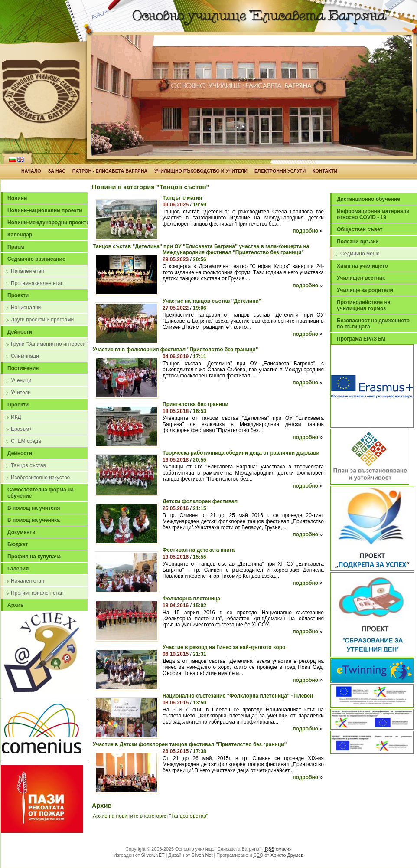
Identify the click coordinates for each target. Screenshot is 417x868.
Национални (26, 308)
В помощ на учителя (34, 508)
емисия (278, 849)
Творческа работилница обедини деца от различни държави (241, 453)
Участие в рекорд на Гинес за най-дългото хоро (224, 647)
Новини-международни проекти (49, 223)
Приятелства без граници (195, 404)
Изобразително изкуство (40, 478)
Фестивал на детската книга (199, 550)
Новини (17, 198)
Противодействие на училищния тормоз (364, 305)
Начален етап (27, 271)
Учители (21, 393)
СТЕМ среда (26, 441)
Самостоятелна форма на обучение (41, 493)
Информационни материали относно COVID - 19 (373, 214)
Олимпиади (25, 356)
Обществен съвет (360, 229)
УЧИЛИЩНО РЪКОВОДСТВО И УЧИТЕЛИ (201, 171)
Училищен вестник (361, 278)
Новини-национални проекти (45, 210)
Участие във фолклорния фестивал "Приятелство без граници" (175, 350)
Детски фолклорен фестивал (200, 501)
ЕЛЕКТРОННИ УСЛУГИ (280, 171)
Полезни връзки (358, 242)
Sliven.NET (153, 855)
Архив (15, 605)
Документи (21, 532)
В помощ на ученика (34, 520)
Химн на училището (362, 266)
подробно (305, 231)
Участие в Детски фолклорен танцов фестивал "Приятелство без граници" (190, 744)
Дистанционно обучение (368, 199)
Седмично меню (360, 254)
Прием (16, 247)
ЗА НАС (57, 171)
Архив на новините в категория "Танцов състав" (150, 816)
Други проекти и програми (42, 320)
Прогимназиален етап (37, 283)
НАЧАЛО (31, 171)
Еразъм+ (21, 429)
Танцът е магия (182, 198)
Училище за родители (365, 290)
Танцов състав (28, 465)
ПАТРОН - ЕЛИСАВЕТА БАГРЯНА (110, 171)
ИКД (16, 417)
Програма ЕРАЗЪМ (361, 339)
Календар (20, 235)
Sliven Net (202, 855)
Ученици (21, 380)
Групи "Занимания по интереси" (49, 344)
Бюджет (18, 544)
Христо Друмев (287, 855)
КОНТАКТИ (325, 171)
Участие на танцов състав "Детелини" (212, 301)
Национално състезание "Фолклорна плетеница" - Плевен (238, 696)
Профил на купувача (34, 557)
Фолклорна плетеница (191, 599)
